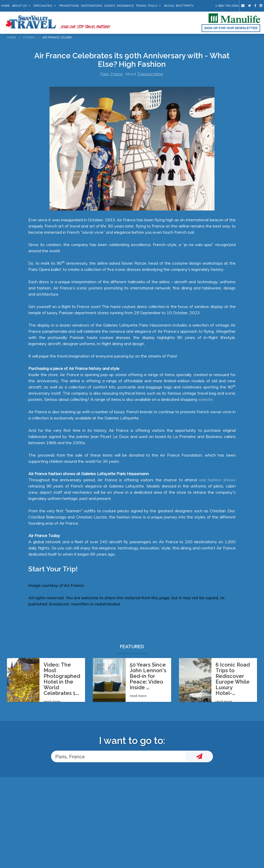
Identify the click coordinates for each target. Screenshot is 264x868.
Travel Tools (146, 6)
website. (206, 399)
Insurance (125, 6)
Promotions (69, 6)
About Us (19, 6)
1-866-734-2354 (227, 6)
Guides (110, 6)
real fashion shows (217, 480)
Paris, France (112, 74)
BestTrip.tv (185, 6)
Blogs (169, 6)
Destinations (92, 6)
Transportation (150, 74)
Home (6, 6)
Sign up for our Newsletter (231, 28)
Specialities (43, 6)
